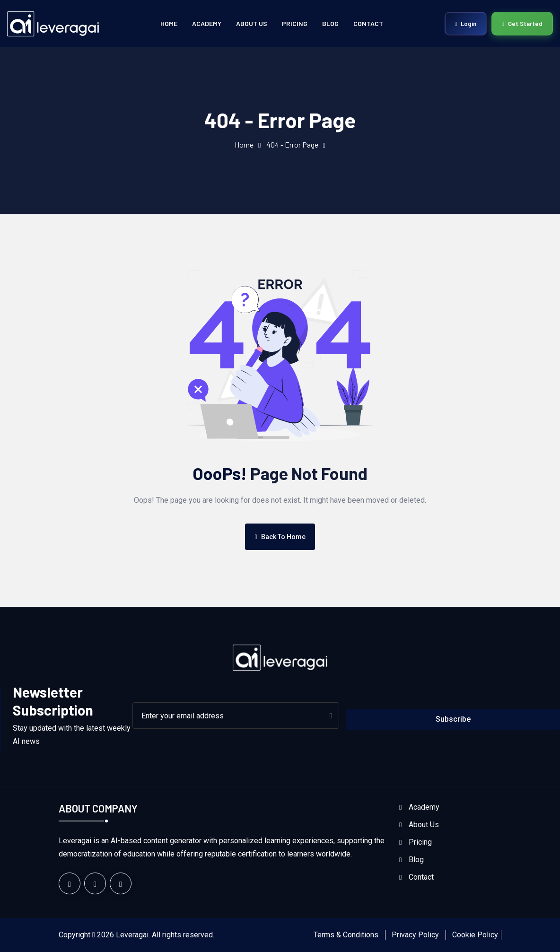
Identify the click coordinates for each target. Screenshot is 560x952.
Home (169, 23)
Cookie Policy (475, 935)
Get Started (522, 23)
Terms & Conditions (346, 935)
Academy (207, 23)
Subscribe (453, 719)
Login (466, 24)
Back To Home (280, 537)
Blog (330, 23)
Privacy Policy (415, 935)
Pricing (295, 23)
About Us (252, 23)
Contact (368, 23)
